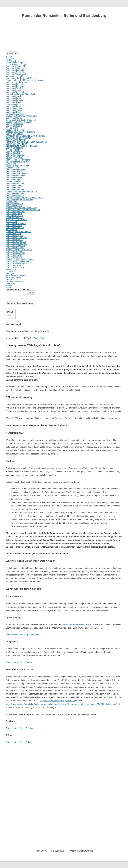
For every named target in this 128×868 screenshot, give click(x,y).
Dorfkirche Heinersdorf (16, 224)
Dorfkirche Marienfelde (16, 66)
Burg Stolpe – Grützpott (16, 220)
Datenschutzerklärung (81, 851)
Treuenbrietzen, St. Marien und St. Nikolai (24, 80)
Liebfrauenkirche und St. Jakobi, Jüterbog (24, 198)
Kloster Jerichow (13, 150)
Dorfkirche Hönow (14, 206)
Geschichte (11, 269)
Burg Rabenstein (13, 104)
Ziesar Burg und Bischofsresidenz (21, 120)
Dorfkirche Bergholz (15, 100)
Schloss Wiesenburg (15, 114)
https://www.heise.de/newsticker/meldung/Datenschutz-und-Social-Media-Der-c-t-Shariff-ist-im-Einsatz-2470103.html (57, 704)
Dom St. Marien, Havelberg (18, 160)
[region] (64, 36)
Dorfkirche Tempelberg (16, 242)
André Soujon (40, 338)
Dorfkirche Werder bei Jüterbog (20, 200)
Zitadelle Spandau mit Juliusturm (20, 132)
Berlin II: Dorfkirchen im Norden (20, 260)
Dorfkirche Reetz (13, 112)
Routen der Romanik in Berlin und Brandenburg (64, 16)
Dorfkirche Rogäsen (15, 124)
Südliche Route (13, 168)
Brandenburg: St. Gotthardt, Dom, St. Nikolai (25, 136)
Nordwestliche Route (15, 130)
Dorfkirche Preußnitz (15, 88)
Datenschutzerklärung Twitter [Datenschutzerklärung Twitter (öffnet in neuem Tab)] (19, 742)
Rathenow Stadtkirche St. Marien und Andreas (26, 142)
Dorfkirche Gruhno (14, 188)
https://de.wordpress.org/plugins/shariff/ (57, 701)
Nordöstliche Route (14, 204)
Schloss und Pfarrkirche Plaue (19, 138)
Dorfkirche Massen (14, 178)
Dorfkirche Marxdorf (14, 240)
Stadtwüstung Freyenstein (17, 166)
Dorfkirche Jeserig (14, 108)
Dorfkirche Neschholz (15, 92)
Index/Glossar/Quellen (16, 275)
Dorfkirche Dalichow (15, 196)
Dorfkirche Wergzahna (16, 194)
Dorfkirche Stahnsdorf (15, 70)
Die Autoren (11, 283)
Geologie (10, 273)
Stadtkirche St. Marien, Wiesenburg (21, 116)
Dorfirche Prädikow (14, 216)
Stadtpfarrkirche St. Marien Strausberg (23, 210)
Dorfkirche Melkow (14, 152)
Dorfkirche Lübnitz (14, 96)
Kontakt (9, 285)
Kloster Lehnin (12, 128)
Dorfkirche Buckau (14, 118)
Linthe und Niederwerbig (17, 82)
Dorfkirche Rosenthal (15, 268)
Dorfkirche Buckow (14, 258)
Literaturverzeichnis (14, 281)
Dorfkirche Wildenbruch (16, 74)
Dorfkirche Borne (13, 98)
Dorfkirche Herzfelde (15, 248)
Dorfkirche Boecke (14, 126)
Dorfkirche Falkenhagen (16, 244)
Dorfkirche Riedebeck (15, 176)
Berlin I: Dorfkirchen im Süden (19, 250)
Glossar (9, 279)
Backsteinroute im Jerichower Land (21, 146)
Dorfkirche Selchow (14, 172)
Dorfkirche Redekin (14, 148)
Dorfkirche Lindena (14, 186)
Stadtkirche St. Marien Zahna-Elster (22, 192)
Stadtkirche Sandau (14, 158)
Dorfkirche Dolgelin (14, 236)
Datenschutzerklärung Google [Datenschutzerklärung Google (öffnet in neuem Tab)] (19, 662)
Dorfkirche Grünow (14, 226)
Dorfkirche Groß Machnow (17, 174)
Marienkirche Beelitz (15, 76)
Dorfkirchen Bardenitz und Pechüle (21, 78)
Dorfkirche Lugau (13, 180)
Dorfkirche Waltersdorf (16, 170)
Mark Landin (11, 222)
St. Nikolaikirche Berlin (16, 64)
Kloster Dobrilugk (13, 182)
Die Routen (11, 60)
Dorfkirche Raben (14, 106)
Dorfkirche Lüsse (13, 90)
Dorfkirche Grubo (13, 102)
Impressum (42, 851)
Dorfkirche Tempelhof (15, 252)
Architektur (10, 271)
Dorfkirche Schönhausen (17, 156)
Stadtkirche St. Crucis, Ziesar (19, 122)
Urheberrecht (58, 851)
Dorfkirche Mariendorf (15, 254)
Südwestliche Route (15, 62)
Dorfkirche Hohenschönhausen (19, 262)
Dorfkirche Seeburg (14, 134)
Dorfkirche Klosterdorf (15, 212)
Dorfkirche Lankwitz (14, 256)
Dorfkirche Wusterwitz (15, 140)
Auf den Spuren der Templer (18, 232)
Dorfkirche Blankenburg (16, 264)
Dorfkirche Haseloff (14, 84)
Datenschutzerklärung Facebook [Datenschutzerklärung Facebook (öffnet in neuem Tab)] (20, 728)
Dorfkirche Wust (13, 154)
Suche (9, 287)
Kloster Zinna (12, 202)
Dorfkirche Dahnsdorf (15, 86)
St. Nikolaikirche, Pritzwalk (17, 162)
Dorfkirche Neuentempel (17, 238)
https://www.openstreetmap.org (76, 624)
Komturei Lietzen (13, 234)
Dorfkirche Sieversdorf (16, 246)
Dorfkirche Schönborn (15, 190)
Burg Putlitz (11, 164)
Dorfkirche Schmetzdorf (16, 144)
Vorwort (9, 56)
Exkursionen (11, 230)
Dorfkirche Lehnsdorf (15, 110)
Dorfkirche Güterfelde (15, 72)
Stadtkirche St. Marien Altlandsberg (21, 208)
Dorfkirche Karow (13, 266)
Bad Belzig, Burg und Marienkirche (21, 94)
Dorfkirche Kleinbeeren (16, 68)
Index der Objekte (14, 277)
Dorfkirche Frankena (15, 184)
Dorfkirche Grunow (14, 214)
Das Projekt (11, 58)
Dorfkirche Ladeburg (15, 228)
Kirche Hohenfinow (14, 218)
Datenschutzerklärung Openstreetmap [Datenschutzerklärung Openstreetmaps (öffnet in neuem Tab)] (23, 635)
